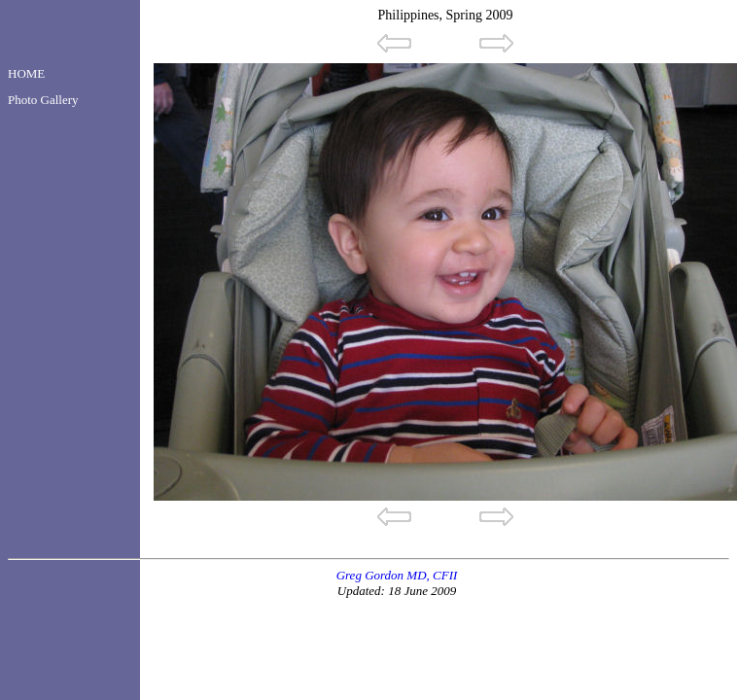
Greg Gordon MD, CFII (397, 575)
